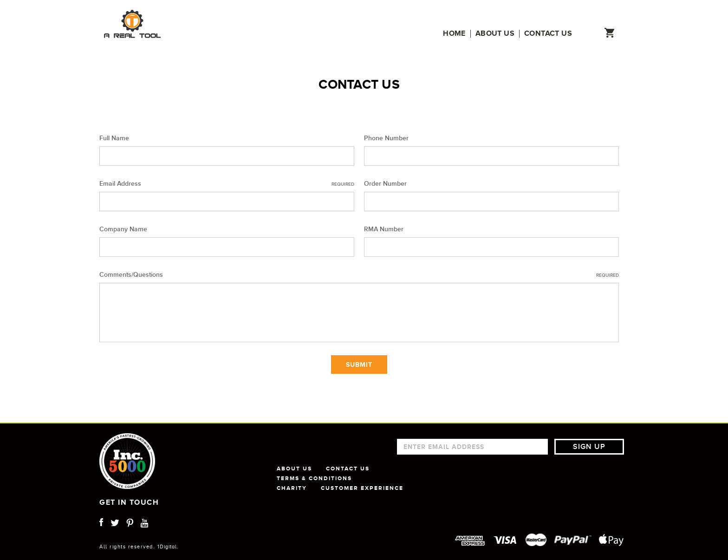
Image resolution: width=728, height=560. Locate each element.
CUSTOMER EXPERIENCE (362, 488)
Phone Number (386, 138)
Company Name (123, 229)
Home (454, 34)
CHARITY (292, 488)
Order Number (385, 184)
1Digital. (168, 547)
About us (495, 34)
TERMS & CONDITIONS (314, 478)
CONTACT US (348, 469)
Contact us (548, 34)
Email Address (227, 184)
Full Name (114, 138)
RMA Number (384, 229)
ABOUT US (294, 469)
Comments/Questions (359, 275)
